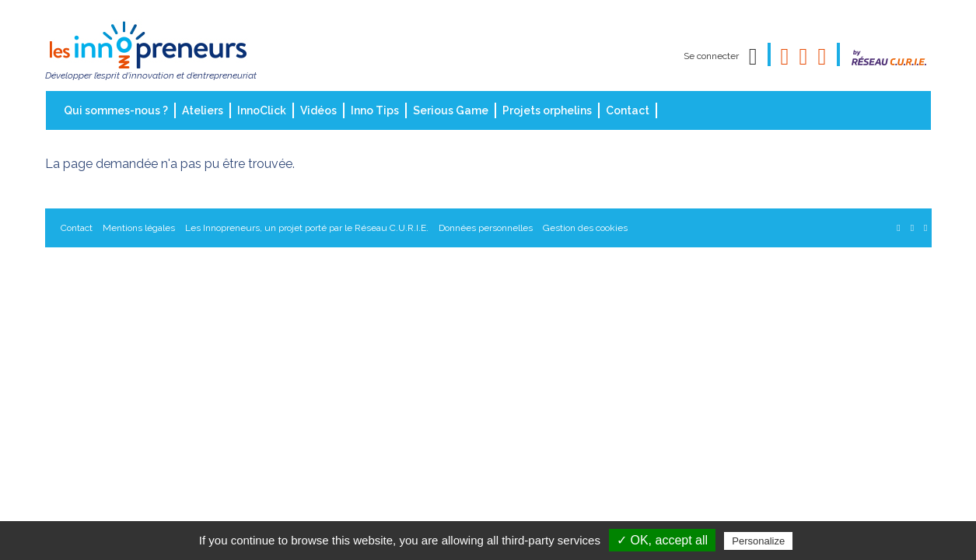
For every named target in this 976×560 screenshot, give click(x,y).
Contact (628, 110)
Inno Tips (375, 110)
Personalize (758, 541)
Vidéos (318, 110)
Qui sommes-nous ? (116, 110)
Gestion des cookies (585, 228)
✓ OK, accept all (662, 540)
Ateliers (203, 110)
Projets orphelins (547, 110)
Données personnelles (486, 228)
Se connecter (711, 56)
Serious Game (451, 110)
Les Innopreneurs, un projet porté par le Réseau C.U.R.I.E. (307, 228)
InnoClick (262, 110)
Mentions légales (139, 228)
